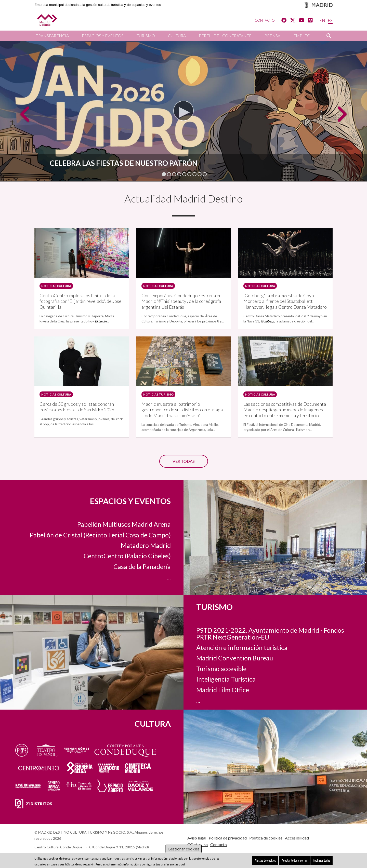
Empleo (302, 36)
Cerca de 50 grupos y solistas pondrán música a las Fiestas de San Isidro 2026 (77, 403)
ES (330, 20)
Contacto (265, 20)
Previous (25, 118)
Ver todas (184, 455)
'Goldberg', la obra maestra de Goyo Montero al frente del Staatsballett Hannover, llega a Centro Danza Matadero (285, 299)
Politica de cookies (266, 832)
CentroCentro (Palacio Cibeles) (127, 556)
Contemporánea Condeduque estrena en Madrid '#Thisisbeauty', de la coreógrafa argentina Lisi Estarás (181, 299)
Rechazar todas (322, 860)
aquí (182, 864)
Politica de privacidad (228, 832)
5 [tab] (184, 174)
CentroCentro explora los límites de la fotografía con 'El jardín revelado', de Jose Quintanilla (81, 299)
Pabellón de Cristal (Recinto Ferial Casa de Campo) (100, 535)
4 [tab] (179, 174)
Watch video (179, 121)
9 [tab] (205, 174)
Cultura (177, 36)
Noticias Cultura (55, 285)
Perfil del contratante (225, 36)
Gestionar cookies (184, 849)
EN (322, 20)
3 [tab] (174, 174)
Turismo (146, 36)
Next (342, 118)
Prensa (272, 36)
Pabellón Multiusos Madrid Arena (124, 524)
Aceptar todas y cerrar (298, 860)
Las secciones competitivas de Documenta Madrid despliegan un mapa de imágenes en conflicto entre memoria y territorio (285, 406)
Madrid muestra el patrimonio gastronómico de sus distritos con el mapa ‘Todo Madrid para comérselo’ (182, 406)
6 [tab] (189, 174)
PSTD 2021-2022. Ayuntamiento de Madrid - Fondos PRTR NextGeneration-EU (270, 628)
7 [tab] (194, 174)
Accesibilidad (297, 832)
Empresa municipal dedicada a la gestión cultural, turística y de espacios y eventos (98, 5)
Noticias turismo (157, 392)
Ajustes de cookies (271, 860)
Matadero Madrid (146, 545)
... (169, 577)
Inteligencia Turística (226, 673)
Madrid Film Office (223, 684)
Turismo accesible (221, 663)
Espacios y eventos (103, 36)
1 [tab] (164, 174)
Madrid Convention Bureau (235, 652)
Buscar (329, 36)
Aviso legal (197, 832)
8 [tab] (200, 174)
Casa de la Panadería (142, 566)
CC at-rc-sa (198, 839)
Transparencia (52, 36)
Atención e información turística (242, 642)
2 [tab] (169, 174)
